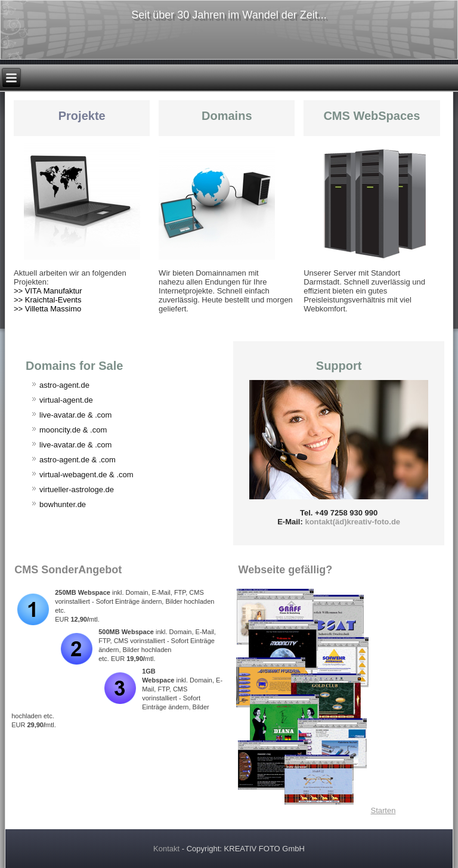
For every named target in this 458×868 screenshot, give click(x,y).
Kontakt (166, 849)
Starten (383, 810)
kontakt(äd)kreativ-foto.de (352, 522)
